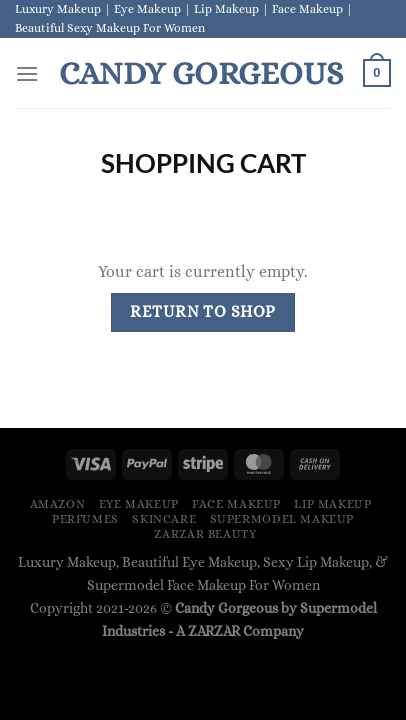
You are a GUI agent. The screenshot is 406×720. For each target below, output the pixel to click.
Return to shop (203, 312)
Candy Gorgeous (201, 73)
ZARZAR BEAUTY (205, 534)
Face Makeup (236, 504)
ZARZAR (214, 631)
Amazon (58, 504)
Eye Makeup (139, 504)
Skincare (164, 519)
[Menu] (27, 73)
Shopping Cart (203, 163)
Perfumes (85, 519)
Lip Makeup (332, 504)
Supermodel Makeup (282, 519)
